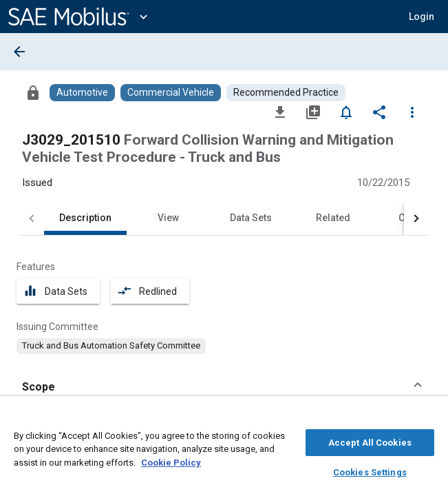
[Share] (379, 112)
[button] (422, 17)
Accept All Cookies (370, 441)
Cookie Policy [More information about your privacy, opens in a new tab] (171, 461)
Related (333, 218)
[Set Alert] (346, 112)
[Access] (33, 92)
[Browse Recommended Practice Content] (286, 93)
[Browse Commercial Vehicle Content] (171, 93)
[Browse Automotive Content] (82, 93)
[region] (224, 449)
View (168, 218)
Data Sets (251, 218)
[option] (111, 346)
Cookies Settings (370, 470)
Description (85, 218)
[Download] (280, 112)
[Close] (430, 417)
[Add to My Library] (313, 112)
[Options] (412, 112)
